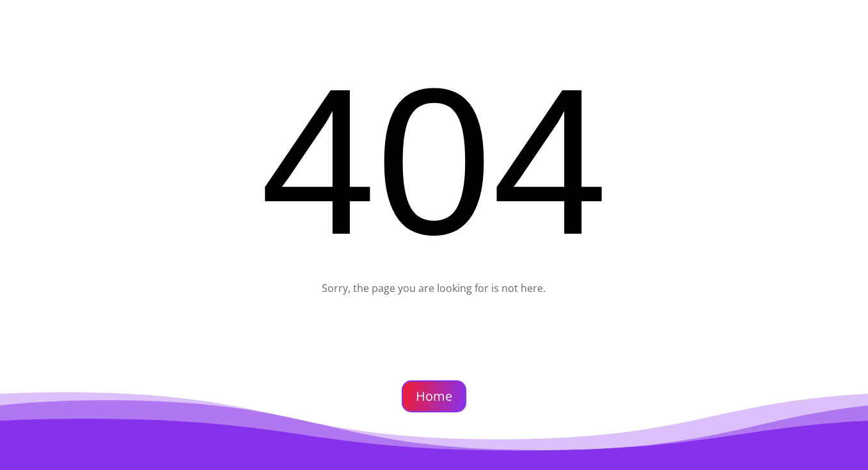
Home (434, 396)
